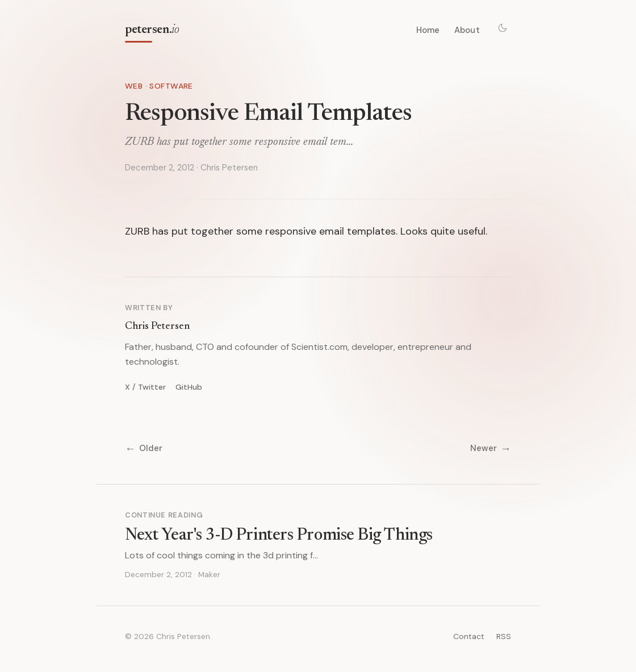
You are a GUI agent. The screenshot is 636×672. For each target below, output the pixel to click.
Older (144, 448)
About (467, 30)
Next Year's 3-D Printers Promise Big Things (279, 536)
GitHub (189, 387)
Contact (469, 636)
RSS (504, 636)
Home (428, 30)
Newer (491, 448)
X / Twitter (145, 387)
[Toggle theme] (503, 28)
